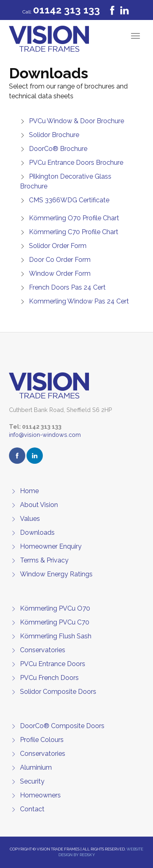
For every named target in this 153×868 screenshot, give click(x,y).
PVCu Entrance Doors (53, 664)
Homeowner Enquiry (51, 546)
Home (29, 491)
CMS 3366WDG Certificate (69, 200)
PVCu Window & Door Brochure (76, 121)
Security (32, 781)
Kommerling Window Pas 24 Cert (79, 301)
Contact (32, 809)
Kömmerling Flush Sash (56, 636)
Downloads (37, 533)
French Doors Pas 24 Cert (67, 287)
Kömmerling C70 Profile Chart (74, 232)
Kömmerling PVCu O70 (55, 608)
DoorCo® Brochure (58, 149)
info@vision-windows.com (45, 435)
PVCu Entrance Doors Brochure (76, 163)
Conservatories (43, 650)
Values (30, 519)
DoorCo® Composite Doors (62, 726)
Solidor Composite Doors (58, 692)
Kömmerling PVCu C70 (55, 622)
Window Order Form (60, 273)
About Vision (39, 505)
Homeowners (40, 795)
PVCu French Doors (49, 678)
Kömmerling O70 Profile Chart (74, 218)
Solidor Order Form (58, 246)
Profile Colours (42, 740)
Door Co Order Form (60, 260)
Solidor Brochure (54, 135)
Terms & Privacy (44, 560)
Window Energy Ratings (56, 574)
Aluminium (36, 767)
